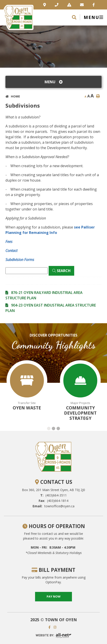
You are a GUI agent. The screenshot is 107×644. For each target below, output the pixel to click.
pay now (53, 596)
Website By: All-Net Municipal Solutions (54, 636)
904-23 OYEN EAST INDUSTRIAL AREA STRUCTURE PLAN (51, 308)
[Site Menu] (53, 82)
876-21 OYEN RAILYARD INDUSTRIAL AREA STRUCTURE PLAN (44, 295)
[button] (49, 428)
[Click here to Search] (61, 271)
